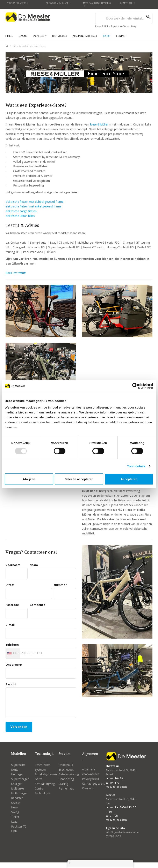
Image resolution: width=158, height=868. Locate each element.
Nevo (14, 807)
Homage (17, 774)
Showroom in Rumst (58, 3)
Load (14, 822)
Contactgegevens (93, 784)
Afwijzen (29, 479)
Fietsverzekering (69, 774)
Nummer (60, 585)
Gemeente (37, 605)
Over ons (88, 788)
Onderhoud (66, 765)
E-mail (10, 625)
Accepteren (129, 479)
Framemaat (66, 789)
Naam (34, 565)
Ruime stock (127, 3)
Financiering (66, 779)
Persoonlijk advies (17, 3)
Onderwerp (14, 665)
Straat (10, 585)
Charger (16, 784)
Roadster (17, 798)
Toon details (136, 466)
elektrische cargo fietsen (21, 211)
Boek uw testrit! (16, 273)
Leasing (63, 784)
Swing (15, 812)
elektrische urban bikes (20, 216)
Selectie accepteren (79, 479)
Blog (134, 26)
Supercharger (20, 779)
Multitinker (18, 789)
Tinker (15, 817)
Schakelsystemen (46, 774)
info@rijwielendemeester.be (122, 832)
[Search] (149, 17)
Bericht (11, 684)
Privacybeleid (91, 779)
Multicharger (19, 793)
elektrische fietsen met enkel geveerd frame (33, 206)
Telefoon (12, 645)
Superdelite (18, 765)
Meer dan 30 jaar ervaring (97, 5)
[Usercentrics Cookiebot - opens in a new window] (135, 386)
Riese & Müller (99, 124)
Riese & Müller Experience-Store (112, 26)
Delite (15, 770)
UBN (14, 831)
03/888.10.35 (113, 836)
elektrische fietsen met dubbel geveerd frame (34, 202)
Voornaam (13, 565)
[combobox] (124, 18)
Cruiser (16, 803)
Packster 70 (19, 827)
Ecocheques (66, 770)
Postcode (12, 605)
